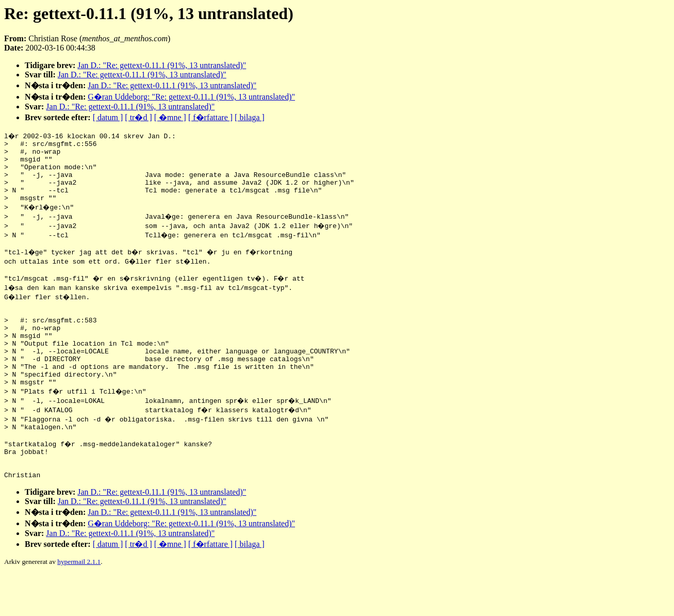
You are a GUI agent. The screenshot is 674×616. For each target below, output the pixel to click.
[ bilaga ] (250, 117)
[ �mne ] (170, 117)
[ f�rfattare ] (210, 117)
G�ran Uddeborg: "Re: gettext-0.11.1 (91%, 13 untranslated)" (191, 97)
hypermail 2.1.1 (79, 603)
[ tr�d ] (138, 117)
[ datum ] (108, 117)
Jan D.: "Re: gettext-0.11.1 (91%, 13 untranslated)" (162, 65)
